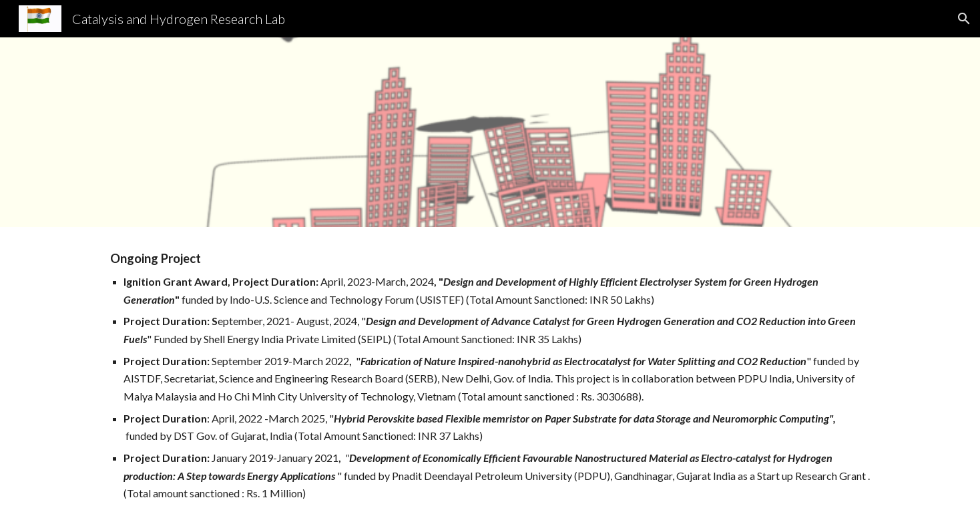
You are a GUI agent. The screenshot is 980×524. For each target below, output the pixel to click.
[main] (490, 375)
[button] (964, 19)
